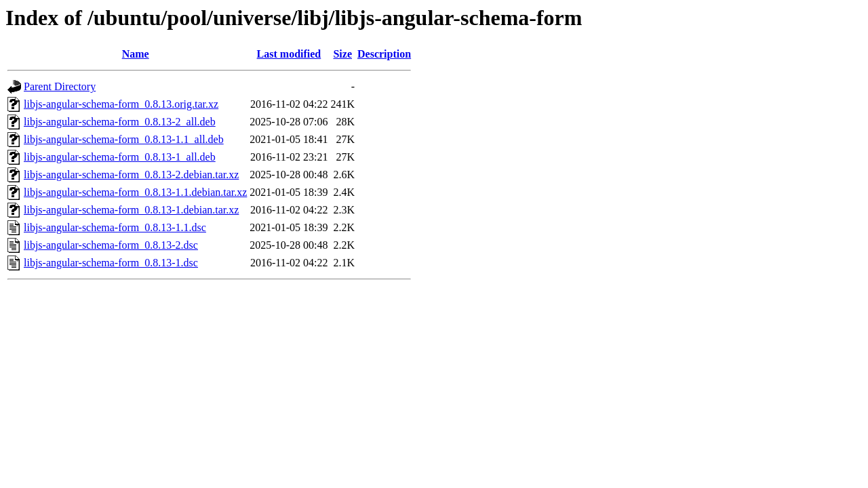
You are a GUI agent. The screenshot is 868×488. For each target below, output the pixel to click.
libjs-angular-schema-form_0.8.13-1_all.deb (120, 157)
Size (342, 54)
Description (384, 54)
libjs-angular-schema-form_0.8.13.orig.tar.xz (121, 104)
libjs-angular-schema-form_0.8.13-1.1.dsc (115, 227)
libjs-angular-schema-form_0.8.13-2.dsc (111, 245)
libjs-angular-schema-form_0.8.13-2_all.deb (120, 122)
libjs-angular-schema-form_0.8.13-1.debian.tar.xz (131, 210)
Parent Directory (60, 86)
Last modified (289, 54)
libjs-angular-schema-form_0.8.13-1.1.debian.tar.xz (135, 192)
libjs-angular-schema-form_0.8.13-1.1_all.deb (124, 139)
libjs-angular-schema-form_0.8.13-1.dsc (111, 263)
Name (136, 54)
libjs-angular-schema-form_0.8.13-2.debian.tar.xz (131, 175)
